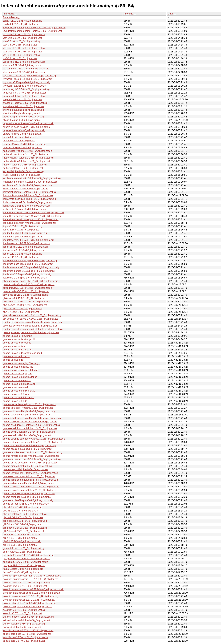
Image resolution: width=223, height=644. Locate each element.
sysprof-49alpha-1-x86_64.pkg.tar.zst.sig (24, 96)
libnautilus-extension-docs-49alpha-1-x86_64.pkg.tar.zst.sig (34, 213)
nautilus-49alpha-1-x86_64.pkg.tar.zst (23, 148)
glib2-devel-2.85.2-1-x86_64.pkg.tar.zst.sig (25, 528)
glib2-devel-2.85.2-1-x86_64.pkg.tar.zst (23, 531)
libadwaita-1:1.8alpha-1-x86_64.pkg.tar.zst (25, 278)
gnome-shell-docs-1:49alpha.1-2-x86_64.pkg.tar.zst (30, 428)
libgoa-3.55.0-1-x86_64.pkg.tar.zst (21, 230)
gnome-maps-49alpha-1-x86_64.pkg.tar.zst (25, 469)
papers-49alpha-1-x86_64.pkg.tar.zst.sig (24, 130)
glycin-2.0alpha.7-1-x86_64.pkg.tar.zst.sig (25, 514)
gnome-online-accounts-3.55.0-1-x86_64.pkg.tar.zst (30, 463)
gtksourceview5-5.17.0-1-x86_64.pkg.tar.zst (26, 291)
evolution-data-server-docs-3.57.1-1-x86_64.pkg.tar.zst (32, 593)
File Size (128, 14)
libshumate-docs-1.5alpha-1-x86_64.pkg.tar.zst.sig (29, 199)
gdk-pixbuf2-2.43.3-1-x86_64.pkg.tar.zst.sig (26, 562)
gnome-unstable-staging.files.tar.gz (21, 363)
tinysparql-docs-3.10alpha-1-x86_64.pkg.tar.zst (27, 79)
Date (170, 14)
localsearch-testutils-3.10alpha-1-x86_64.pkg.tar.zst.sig (32, 178)
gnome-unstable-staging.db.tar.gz (20, 370)
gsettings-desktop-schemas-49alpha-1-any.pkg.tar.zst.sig (33, 329)
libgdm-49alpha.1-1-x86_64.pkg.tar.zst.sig (25, 233)
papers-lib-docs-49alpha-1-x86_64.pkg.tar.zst (27, 127)
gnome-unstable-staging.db (17, 374)
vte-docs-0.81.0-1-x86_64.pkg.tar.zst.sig (24, 62)
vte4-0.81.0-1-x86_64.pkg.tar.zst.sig (22, 41)
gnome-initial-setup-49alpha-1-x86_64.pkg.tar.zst (29, 483)
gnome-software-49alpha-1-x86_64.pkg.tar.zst (27, 415)
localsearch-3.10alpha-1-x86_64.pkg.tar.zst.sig (27, 185)
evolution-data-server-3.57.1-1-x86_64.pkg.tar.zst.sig (31, 596)
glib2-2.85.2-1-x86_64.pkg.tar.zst (20, 538)
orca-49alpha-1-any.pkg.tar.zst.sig (21, 137)
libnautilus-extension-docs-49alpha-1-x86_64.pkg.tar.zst (32, 216)
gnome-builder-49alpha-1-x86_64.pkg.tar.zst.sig (28, 500)
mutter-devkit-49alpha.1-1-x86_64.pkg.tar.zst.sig (28, 158)
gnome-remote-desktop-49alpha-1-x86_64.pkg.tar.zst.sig (33, 452)
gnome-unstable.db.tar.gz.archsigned (22, 353)
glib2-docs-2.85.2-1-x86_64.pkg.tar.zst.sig (25, 521)
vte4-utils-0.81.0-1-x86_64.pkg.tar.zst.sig (24, 34)
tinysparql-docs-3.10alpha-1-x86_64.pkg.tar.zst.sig (29, 76)
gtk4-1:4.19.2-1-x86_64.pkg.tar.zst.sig (23, 309)
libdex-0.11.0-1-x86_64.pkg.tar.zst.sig (23, 254)
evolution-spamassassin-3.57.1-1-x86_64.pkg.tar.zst (30, 579)
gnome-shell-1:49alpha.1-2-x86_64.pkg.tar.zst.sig (29, 432)
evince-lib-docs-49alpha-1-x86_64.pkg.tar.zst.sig (28, 617)
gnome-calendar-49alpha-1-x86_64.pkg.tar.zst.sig (29, 494)
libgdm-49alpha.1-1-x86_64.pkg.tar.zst (23, 237)
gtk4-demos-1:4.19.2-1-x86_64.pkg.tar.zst (25, 305)
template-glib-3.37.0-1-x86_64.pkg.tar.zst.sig (26, 89)
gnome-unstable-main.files (17, 381)
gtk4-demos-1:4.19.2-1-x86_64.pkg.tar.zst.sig (27, 302)
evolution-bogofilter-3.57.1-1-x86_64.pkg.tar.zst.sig (29, 603)
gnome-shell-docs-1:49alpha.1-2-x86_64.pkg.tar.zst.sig (32, 425)
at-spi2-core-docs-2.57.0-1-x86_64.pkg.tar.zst (27, 634)
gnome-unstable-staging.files (18, 367)
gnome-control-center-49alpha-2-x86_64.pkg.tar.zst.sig (32, 487)
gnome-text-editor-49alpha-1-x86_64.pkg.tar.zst (28, 408)
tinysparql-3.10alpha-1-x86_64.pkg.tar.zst (25, 86)
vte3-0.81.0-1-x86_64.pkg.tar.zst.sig (22, 55)
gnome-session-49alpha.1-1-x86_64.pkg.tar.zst (28, 449)
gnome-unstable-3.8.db (15, 401)
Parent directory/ (11, 17)
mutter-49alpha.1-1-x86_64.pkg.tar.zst (23, 168)
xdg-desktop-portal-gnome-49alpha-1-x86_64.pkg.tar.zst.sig (34, 28)
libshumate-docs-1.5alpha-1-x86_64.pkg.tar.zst (27, 202)
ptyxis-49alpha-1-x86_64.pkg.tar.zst (22, 120)
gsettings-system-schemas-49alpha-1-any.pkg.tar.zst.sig (32, 322)
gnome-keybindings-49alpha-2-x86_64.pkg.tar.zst (29, 476)
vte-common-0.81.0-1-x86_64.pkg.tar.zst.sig (26, 69)
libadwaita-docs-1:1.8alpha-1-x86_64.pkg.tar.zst (28, 264)
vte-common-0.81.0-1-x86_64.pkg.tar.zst (24, 72)
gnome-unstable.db (13, 360)
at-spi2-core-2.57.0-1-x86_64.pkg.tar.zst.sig (26, 637)
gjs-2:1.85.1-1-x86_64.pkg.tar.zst (20, 545)
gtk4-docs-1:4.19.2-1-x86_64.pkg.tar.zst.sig (26, 295)
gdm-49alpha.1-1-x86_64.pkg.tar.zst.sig (24, 548)
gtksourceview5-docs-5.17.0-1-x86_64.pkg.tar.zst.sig (31, 281)
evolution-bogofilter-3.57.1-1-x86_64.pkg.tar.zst (28, 607)
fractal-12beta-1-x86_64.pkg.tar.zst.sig (23, 569)
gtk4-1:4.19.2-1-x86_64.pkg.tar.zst (21, 312)
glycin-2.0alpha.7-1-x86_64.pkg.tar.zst (23, 517)
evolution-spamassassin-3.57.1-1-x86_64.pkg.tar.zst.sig (32, 576)
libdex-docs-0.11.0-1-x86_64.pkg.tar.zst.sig (25, 247)
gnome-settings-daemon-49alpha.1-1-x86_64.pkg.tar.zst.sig (34, 439)
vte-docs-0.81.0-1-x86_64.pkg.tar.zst (22, 65)
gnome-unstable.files (14, 346)
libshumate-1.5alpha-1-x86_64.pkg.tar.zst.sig (26, 206)
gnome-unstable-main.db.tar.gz (19, 384)
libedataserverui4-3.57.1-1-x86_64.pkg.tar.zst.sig (28, 240)
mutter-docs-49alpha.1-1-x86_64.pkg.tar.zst (26, 154)
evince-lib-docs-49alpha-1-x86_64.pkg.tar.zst (26, 620)
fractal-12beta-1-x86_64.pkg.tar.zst (21, 572)
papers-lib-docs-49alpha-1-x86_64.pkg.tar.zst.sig (28, 123)
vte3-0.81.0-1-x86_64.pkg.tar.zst (20, 58)
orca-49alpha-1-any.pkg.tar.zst (19, 141)
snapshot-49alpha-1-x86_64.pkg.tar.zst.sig (25, 103)
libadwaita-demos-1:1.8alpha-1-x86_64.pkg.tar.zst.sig (31, 267)
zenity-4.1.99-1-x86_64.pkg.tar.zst (21, 24)
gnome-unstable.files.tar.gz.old (19, 339)
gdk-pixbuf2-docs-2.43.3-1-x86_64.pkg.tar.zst (27, 559)
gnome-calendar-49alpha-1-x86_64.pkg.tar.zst (27, 497)
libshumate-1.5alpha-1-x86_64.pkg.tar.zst (25, 209)
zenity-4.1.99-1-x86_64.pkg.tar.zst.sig (23, 21)
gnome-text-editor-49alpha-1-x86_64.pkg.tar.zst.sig (30, 404)
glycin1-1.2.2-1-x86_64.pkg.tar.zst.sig (22, 507)
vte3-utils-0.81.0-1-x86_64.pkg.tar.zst (22, 52)
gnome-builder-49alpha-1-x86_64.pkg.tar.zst (26, 504)
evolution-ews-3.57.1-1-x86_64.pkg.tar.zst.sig (27, 583)
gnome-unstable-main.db (16, 387)
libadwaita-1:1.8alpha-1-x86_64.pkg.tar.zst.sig (27, 274)
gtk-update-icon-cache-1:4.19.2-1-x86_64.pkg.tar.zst (30, 319)
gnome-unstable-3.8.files (16, 394)
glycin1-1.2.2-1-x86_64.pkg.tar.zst (21, 511)
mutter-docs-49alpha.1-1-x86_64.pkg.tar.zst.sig (28, 151)
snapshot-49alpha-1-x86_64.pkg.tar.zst (23, 106)
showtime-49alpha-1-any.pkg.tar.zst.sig (23, 110)
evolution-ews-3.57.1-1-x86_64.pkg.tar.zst (25, 586)
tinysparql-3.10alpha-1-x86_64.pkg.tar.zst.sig (26, 82)
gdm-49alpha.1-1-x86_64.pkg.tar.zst (22, 552)
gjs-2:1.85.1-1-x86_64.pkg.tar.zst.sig (22, 541)
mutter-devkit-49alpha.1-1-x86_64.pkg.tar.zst (26, 161)
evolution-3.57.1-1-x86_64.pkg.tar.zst (22, 613)
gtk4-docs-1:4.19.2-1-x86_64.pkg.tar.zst (24, 298)
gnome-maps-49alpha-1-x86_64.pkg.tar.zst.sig (27, 466)
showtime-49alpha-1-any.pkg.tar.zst (21, 113)
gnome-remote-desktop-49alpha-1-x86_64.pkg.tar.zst (31, 456)
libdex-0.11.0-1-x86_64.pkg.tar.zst (21, 257)
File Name (8, 14)
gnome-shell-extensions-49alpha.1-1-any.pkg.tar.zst (30, 422)
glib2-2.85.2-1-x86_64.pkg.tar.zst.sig (22, 535)
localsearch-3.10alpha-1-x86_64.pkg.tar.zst (25, 189)
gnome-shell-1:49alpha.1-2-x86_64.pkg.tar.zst (27, 435)
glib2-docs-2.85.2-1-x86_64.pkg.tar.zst (23, 524)
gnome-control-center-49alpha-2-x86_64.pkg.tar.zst (30, 490)
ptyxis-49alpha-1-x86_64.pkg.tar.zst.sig (23, 117)
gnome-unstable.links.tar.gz (17, 336)
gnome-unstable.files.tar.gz (17, 343)
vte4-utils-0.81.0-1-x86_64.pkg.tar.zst (22, 38)
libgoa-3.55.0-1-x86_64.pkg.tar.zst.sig (23, 226)
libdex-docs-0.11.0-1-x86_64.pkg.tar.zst (24, 250)
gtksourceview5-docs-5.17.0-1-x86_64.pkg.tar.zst (29, 284)
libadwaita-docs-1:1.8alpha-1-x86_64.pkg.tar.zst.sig (30, 261)
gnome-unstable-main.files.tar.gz (20, 377)
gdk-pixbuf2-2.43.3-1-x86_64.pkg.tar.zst (24, 565)
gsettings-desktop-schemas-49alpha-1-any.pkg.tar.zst (31, 332)
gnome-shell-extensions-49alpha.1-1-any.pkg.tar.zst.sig (32, 418)
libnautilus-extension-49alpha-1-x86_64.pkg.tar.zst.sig (31, 219)
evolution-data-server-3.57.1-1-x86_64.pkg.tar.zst (29, 600)
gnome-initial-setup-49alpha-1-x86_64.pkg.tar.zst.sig (30, 480)
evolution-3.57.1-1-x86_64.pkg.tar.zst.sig (24, 610)
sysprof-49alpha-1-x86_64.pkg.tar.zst (22, 100)
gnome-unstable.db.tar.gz (16, 356)
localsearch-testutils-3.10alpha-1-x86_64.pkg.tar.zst (30, 182)
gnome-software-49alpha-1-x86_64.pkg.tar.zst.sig (29, 411)
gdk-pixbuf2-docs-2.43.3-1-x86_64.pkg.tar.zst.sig (28, 555)
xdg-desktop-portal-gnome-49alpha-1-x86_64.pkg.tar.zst (32, 31)
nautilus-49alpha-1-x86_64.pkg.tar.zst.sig (24, 144)
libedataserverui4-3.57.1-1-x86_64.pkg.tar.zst (27, 243)
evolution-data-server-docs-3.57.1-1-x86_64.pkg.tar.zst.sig (33, 589)
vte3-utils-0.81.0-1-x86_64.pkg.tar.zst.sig (24, 48)
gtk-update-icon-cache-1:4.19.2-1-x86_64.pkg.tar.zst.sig (32, 315)
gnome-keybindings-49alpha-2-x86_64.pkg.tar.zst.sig (31, 473)
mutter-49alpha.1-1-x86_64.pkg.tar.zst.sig (25, 165)
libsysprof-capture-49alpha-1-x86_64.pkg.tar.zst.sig (30, 192)
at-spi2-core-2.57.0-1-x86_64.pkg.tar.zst (24, 641)
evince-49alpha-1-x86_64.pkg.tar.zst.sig (24, 624)
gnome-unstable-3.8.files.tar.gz (19, 391)
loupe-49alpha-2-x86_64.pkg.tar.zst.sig (23, 171)
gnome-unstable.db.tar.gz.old (18, 350)
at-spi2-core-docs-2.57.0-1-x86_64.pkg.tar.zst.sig (29, 630)
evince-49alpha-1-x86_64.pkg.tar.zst (22, 627)
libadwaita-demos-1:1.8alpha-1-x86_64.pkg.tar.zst (29, 271)
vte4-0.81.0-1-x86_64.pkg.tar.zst (20, 45)
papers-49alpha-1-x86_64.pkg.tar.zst (22, 134)
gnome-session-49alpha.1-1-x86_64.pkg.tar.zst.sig (29, 446)
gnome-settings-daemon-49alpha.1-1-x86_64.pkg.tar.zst (32, 442)
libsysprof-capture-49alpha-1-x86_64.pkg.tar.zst (28, 195)
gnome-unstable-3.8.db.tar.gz (18, 397)
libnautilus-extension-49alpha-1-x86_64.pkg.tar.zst (29, 223)
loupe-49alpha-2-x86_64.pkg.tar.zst (21, 175)
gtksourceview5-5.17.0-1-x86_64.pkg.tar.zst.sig (28, 288)
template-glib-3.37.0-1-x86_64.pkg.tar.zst (24, 93)
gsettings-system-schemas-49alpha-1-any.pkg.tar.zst (30, 326)
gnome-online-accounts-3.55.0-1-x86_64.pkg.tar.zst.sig (32, 459)
